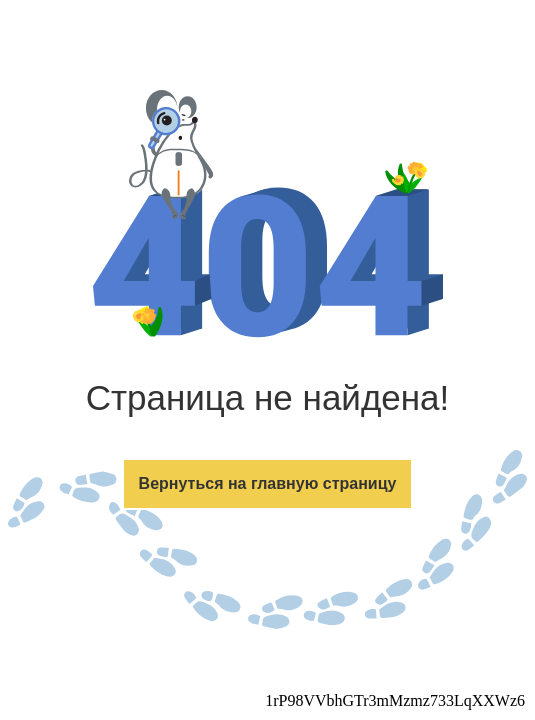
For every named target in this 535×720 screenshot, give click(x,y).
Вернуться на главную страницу (268, 483)
